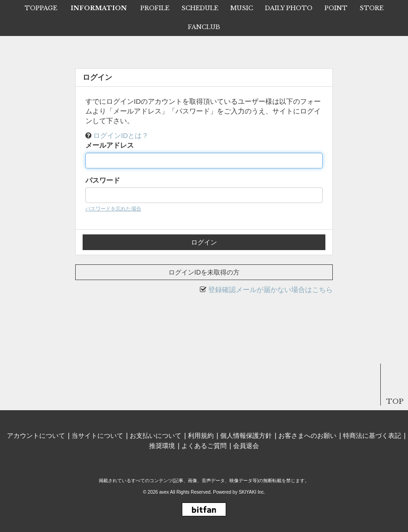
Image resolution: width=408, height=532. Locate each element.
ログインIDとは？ (121, 135)
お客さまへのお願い (307, 436)
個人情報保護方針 (246, 436)
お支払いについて (156, 436)
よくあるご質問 (204, 446)
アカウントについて (36, 436)
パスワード (103, 180)
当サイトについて (97, 436)
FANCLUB (204, 27)
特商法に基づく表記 (372, 436)
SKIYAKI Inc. (252, 492)
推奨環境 (162, 446)
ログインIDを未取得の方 (204, 272)
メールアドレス (110, 145)
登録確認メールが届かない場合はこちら (270, 290)
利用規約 (201, 436)
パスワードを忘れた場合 (113, 209)
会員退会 (246, 446)
